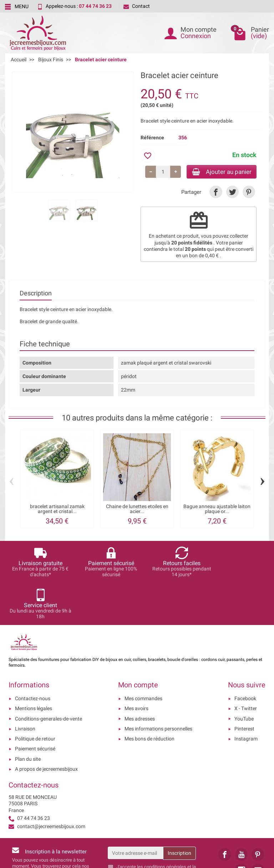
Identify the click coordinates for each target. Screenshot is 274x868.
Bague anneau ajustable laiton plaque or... (217, 510)
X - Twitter (246, 667)
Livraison (25, 687)
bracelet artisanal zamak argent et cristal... (57, 510)
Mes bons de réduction (149, 698)
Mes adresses (140, 677)
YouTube (244, 677)
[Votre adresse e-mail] (136, 812)
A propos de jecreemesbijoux (46, 728)
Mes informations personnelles (158, 687)
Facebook (245, 657)
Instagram (246, 698)
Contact (137, 6)
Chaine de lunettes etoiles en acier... (137, 510)
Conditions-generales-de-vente (49, 677)
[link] (216, 193)
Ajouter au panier (219, 172)
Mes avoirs (136, 667)
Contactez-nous (33, 657)
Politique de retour (35, 698)
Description (36, 294)
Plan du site (28, 718)
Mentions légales (34, 667)
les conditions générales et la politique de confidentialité (156, 828)
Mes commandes (143, 657)
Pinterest (244, 687)
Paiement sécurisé (35, 708)
